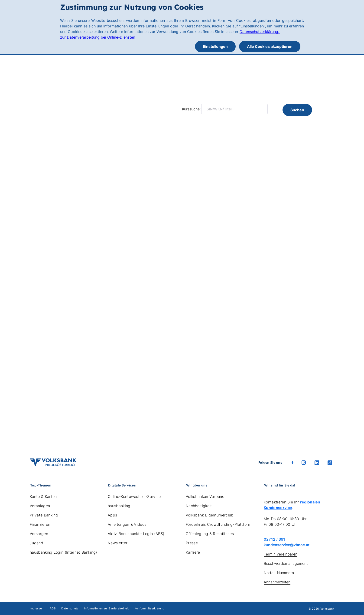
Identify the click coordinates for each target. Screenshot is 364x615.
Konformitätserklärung (149, 608)
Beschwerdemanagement (286, 563)
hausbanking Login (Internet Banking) (63, 552)
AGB (53, 608)
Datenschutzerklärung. (260, 32)
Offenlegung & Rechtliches (210, 534)
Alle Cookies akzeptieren (270, 46)
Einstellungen (215, 46)
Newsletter (118, 543)
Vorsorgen (39, 534)
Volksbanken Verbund (205, 496)
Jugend (36, 543)
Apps (112, 515)
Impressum (37, 608)
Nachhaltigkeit (199, 506)
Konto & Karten (43, 496)
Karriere (193, 552)
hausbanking (119, 506)
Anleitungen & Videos (127, 524)
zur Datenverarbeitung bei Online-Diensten (98, 37)
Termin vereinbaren (281, 554)
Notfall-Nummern (279, 573)
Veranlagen (40, 506)
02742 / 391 (274, 539)
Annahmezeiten (277, 582)
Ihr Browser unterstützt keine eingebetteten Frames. (182, 278)
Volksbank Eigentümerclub (210, 515)
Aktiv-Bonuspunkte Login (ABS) (136, 534)
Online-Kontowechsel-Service (134, 496)
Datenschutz (70, 608)
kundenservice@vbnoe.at (287, 545)
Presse (192, 543)
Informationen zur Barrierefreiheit (107, 608)
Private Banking (44, 515)
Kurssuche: (191, 109)
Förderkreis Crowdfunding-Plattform (219, 524)
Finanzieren (40, 524)
